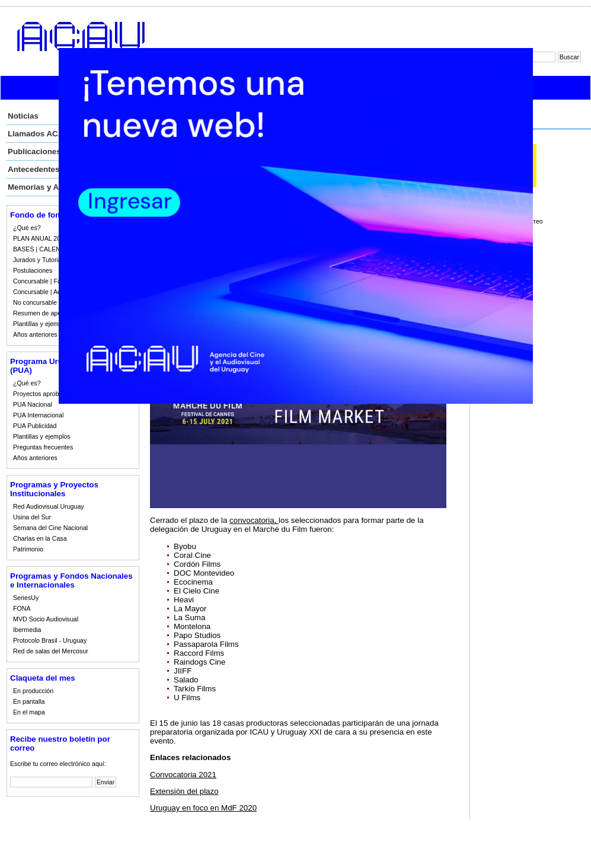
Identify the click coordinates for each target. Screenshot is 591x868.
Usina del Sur (32, 517)
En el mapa (29, 712)
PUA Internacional (38, 415)
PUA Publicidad (35, 426)
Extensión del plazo (184, 791)
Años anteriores (35, 334)
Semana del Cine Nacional (50, 528)
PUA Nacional (33, 404)
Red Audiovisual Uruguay (49, 506)
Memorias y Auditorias (50, 187)
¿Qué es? (27, 228)
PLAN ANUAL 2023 (40, 238)
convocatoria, (254, 520)
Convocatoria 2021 (183, 775)
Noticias (23, 116)
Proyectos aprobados (43, 394)
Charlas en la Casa (40, 538)
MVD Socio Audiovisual (46, 619)
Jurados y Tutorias (39, 260)
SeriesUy (26, 598)
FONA (22, 608)
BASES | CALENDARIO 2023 (55, 249)
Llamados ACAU (39, 134)
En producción (33, 691)
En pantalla (29, 701)
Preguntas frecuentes (43, 447)
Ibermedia (27, 630)
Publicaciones (34, 151)
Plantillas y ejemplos (42, 324)
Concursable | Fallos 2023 (50, 281)
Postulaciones (33, 270)
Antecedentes (33, 169)
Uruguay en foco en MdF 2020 (203, 808)
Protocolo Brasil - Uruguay (50, 640)
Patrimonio (28, 549)
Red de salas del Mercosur (51, 651)
